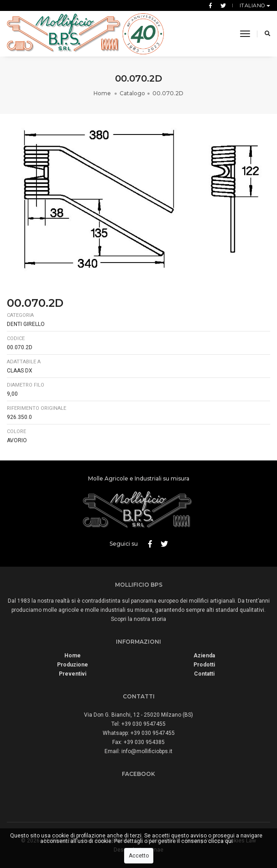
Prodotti (204, 665)
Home (103, 93)
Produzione (73, 665)
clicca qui (220, 841)
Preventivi (73, 674)
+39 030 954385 (144, 742)
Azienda (204, 656)
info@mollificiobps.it (147, 751)
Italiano (253, 5)
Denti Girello (26, 324)
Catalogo (132, 93)
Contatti (204, 674)
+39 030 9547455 (144, 724)
